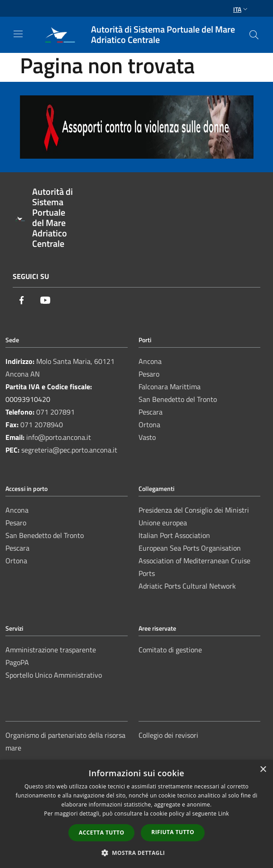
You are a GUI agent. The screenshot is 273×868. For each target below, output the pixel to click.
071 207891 (55, 412)
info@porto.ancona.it (59, 437)
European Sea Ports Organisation (190, 548)
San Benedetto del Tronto (178, 399)
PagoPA (17, 662)
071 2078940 (42, 425)
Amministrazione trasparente (51, 650)
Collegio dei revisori (168, 735)
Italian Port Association (174, 535)
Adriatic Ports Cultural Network (187, 586)
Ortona (149, 425)
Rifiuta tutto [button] (173, 832)
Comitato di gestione (170, 650)
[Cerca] (254, 35)
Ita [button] (241, 9)
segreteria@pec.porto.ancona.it (69, 450)
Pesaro (149, 374)
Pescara (151, 412)
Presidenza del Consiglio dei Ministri (194, 510)
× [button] (263, 770)
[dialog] (136, 814)
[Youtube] (45, 301)
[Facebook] (22, 301)
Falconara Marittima (170, 387)
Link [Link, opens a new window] (224, 814)
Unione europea (163, 523)
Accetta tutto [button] (101, 833)
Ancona (150, 361)
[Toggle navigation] (18, 34)
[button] (137, 853)
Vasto (147, 437)
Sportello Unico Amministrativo (54, 675)
